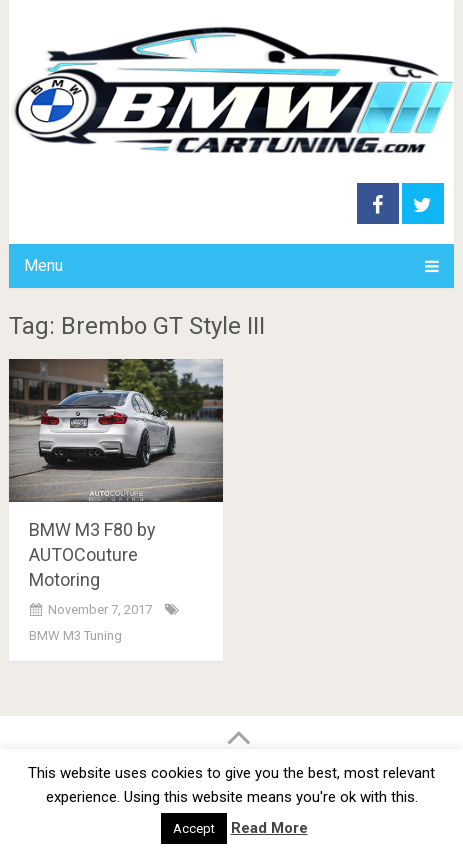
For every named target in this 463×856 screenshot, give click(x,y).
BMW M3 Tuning (75, 635)
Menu (43, 265)
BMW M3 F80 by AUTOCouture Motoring (92, 554)
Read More (269, 828)
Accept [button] (194, 828)
